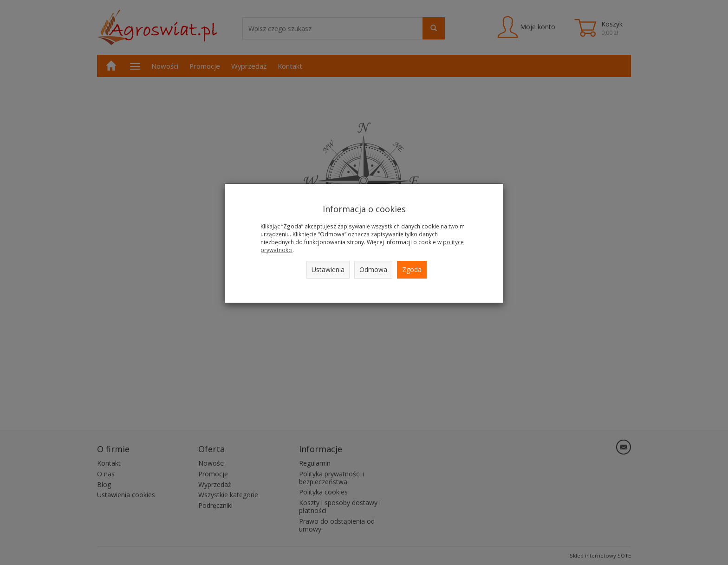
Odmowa (373, 270)
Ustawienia (328, 270)
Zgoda (412, 270)
